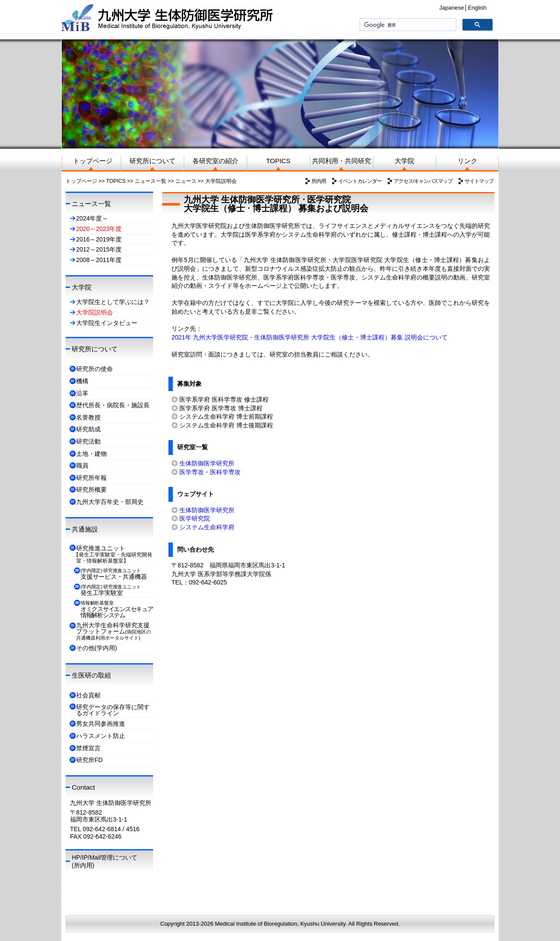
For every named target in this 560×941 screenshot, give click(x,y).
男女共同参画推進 (101, 724)
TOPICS (116, 181)
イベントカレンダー (360, 181)
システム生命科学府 (207, 527)
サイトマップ (479, 181)
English (477, 8)
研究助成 (88, 429)
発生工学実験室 (111, 590)
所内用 (319, 181)
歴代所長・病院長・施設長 (113, 405)
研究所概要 (91, 490)
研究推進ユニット (114, 554)
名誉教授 (88, 417)
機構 (82, 381)
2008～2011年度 (99, 260)
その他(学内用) (96, 648)
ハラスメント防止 (101, 736)
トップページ (81, 181)
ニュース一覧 (150, 181)
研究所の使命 (94, 369)
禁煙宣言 (88, 748)
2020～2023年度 (99, 229)
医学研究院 (195, 518)
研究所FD (89, 760)
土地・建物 (91, 454)
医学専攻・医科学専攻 (210, 472)
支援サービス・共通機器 (114, 574)
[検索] (407, 25)
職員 (82, 465)
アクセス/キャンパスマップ (423, 181)
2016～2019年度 (99, 239)
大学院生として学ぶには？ (113, 302)
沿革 (82, 393)
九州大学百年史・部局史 (110, 502)
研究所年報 (91, 478)
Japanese (451, 8)
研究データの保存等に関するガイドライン (113, 710)
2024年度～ (92, 218)
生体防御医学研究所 (207, 463)
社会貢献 (88, 695)
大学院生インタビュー (107, 323)
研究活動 (88, 441)
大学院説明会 (221, 181)
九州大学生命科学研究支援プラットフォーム (114, 631)
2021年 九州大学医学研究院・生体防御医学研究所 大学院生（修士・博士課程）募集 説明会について (310, 337)
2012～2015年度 (99, 249)
